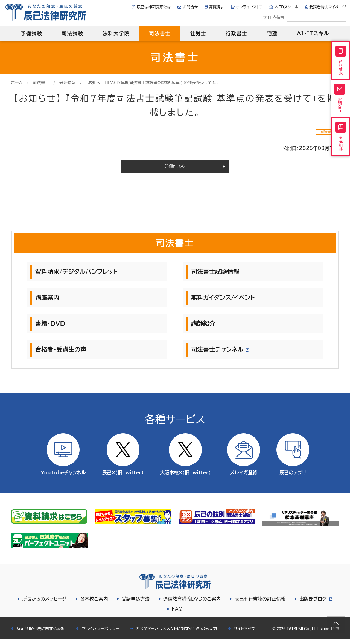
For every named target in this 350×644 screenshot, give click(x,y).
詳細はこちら (175, 169)
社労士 (198, 33)
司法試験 (72, 33)
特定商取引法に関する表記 (41, 634)
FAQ (177, 614)
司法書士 (160, 33)
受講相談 (341, 149)
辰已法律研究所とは (154, 7)
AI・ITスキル (313, 33)
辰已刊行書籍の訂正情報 (259, 604)
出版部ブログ (316, 604)
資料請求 (216, 7)
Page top (336, 624)
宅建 (272, 33)
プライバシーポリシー (100, 634)
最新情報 (68, 83)
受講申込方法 (135, 604)
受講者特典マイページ (328, 7)
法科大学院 (116, 33)
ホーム (17, 83)
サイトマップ (244, 634)
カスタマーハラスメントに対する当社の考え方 (177, 634)
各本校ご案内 (93, 604)
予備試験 (31, 33)
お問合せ (190, 7)
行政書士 (236, 33)
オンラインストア (250, 7)
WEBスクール (286, 7)
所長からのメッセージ (43, 604)
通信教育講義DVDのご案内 (191, 604)
